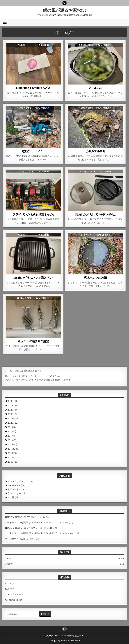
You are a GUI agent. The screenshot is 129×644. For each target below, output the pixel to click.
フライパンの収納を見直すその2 (33, 214)
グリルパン (95, 88)
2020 (13, 423)
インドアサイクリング (19, 481)
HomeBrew (14, 485)
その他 (11, 497)
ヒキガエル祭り (95, 151)
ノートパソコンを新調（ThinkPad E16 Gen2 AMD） (32, 522)
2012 (13, 457)
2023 (12, 410)
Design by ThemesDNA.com (65, 641)
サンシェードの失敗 (15, 539)
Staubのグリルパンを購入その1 (33, 278)
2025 (12, 401)
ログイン (10, 584)
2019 (12, 427)
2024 (12, 405)
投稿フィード (12, 589)
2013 (12, 453)
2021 (13, 418)
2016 (12, 440)
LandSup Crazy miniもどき (33, 88)
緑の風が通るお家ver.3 (64, 10)
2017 (12, 436)
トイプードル (14, 489)
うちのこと (13, 493)
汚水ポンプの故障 (95, 278)
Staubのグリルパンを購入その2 (95, 214)
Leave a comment (41, 45)
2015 (12, 444)
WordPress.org (14, 600)
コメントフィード (14, 594)
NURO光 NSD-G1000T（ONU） (22, 517)
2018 (12, 432)
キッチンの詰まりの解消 (33, 341)
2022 (13, 414)
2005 (13, 462)
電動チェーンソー (33, 151)
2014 (13, 449)
